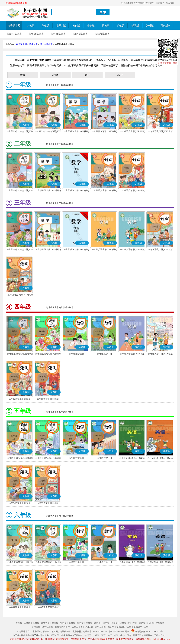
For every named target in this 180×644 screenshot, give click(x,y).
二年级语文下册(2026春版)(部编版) (133, 191)
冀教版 (106, 26)
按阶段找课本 (80, 34)
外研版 (114, 623)
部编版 (135, 26)
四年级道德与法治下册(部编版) (48, 354)
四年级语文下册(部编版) (48, 399)
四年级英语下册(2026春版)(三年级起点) (161, 354)
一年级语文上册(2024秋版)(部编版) (133, 132)
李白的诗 (89, 627)
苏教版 (45, 26)
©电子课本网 (23, 632)
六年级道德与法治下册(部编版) (48, 562)
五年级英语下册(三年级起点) (161, 458)
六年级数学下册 (105, 562)
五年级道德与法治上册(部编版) (20, 458)
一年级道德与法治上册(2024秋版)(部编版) (20, 132)
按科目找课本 (58, 34)
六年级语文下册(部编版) (48, 607)
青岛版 (142, 623)
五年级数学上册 (76, 458)
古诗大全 (150, 3)
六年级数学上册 (76, 562)
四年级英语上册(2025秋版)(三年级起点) (133, 354)
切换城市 (33, 44)
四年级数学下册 (105, 354)
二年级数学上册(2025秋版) (48, 190)
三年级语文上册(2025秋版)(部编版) (161, 250)
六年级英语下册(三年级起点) (161, 562)
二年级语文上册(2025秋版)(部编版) (105, 191)
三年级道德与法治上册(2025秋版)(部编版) (20, 250)
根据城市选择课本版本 (16, 3)
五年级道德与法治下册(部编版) (48, 458)
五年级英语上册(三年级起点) (133, 458)
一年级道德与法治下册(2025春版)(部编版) (48, 132)
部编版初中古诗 (124, 627)
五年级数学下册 (105, 458)
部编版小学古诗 (141, 627)
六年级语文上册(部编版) (20, 607)
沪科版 (150, 26)
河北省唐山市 (46, 44)
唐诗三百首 (48, 627)
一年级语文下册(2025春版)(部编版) (161, 132)
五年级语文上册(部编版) (20, 503)
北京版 (151, 623)
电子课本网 (14, 26)
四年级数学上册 (76, 354)
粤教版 (89, 623)
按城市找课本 (102, 34)
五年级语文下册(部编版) (48, 503)
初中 (88, 75)
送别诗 (111, 627)
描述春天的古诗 (62, 627)
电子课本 (125, 3)
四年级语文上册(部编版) (20, 399)
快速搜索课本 (138, 3)
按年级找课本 (36, 34)
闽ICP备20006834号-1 (119, 632)
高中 (120, 75)
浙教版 (120, 26)
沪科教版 (133, 623)
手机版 (19, 623)
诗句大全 (160, 3)
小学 (55, 75)
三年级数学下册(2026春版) (76, 250)
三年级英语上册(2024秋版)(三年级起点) (105, 250)
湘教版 (97, 623)
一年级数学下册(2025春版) (105, 131)
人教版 (31, 26)
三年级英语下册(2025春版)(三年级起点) (133, 250)
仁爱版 (106, 623)
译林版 (123, 623)
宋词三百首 (101, 627)
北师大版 (61, 26)
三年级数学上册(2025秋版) (48, 250)
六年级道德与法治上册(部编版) (20, 562)
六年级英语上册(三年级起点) (133, 562)
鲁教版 (91, 26)
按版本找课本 (14, 34)
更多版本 (165, 26)
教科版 (76, 26)
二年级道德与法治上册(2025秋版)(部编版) (20, 191)
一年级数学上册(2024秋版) (76, 131)
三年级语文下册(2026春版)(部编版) (20, 295)
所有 (23, 75)
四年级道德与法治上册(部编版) (20, 354)
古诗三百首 (77, 627)
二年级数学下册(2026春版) (76, 190)
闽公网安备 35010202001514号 (147, 632)
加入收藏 (170, 3)
